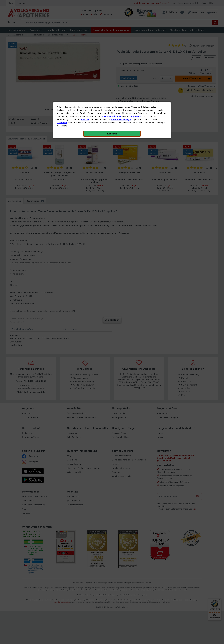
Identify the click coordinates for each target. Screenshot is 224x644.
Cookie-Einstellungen (121, 67)
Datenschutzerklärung (111, 64)
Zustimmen (62, 71)
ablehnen (85, 67)
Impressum (136, 64)
